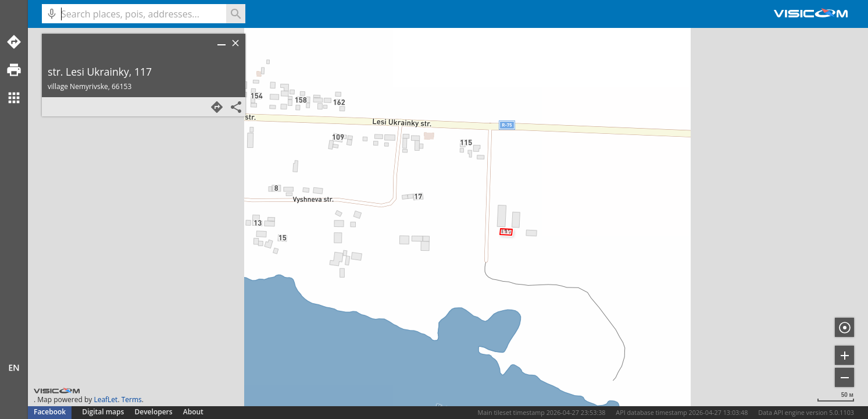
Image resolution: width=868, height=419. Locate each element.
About (193, 412)
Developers (154, 412)
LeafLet (106, 400)
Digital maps (104, 412)
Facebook (50, 412)
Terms (132, 400)
